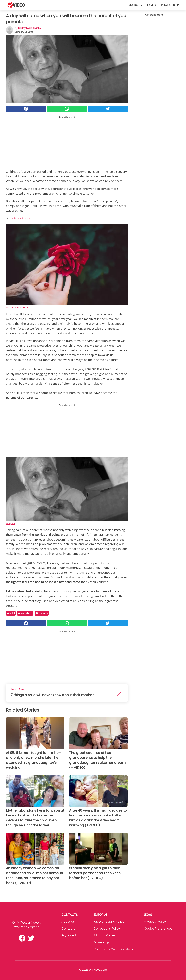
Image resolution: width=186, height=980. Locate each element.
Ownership (101, 942)
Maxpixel (10, 523)
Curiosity (136, 5)
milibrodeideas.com (21, 218)
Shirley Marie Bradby (30, 28)
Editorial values (105, 935)
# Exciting (25, 613)
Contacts (68, 928)
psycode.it (69, 935)
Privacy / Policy (155, 922)
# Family (42, 613)
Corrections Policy (107, 928)
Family (152, 5)
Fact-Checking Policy (109, 922)
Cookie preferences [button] (158, 928)
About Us (68, 922)
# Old (11, 613)
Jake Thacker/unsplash (17, 307)
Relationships (171, 5)
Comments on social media (114, 949)
